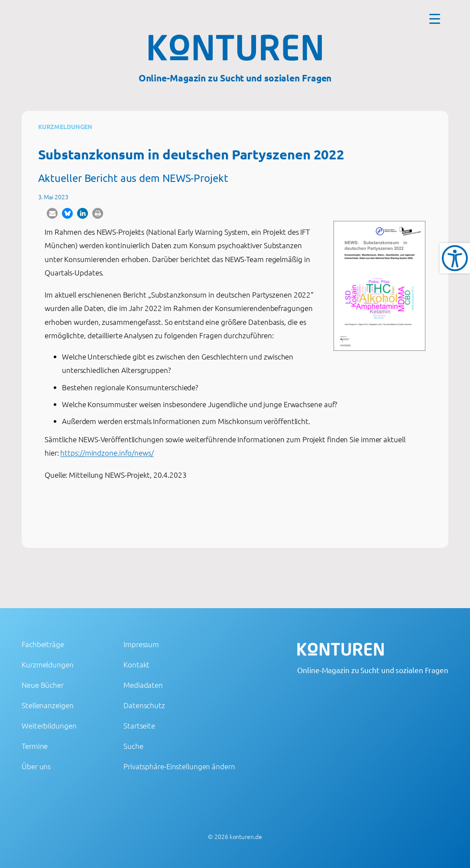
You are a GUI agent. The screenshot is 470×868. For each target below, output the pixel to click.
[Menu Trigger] (435, 18)
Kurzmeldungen (65, 126)
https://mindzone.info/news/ (107, 453)
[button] (52, 213)
